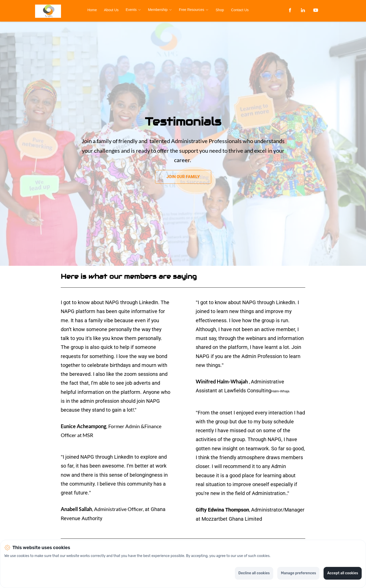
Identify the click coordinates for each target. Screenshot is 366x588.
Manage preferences (298, 573)
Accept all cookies (343, 573)
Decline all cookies (254, 573)
